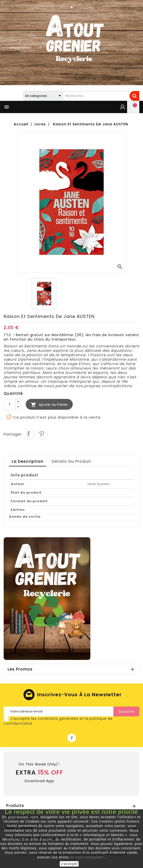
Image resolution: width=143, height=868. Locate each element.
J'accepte (69, 864)
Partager (29, 434)
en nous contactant (87, 857)
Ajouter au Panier (49, 405)
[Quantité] (10, 404)
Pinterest (42, 434)
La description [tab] (28, 461)
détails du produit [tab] (71, 461)
